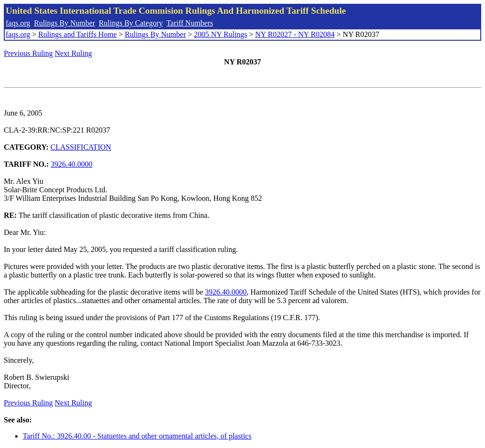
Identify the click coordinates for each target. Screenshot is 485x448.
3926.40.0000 (72, 164)
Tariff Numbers (190, 23)
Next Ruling (74, 53)
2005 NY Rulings (221, 34)
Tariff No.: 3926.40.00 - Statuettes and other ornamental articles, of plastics (137, 436)
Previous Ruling (28, 53)
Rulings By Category (131, 23)
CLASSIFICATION (81, 147)
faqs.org (18, 23)
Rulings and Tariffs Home (78, 34)
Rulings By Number (65, 23)
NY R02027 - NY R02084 (295, 34)
